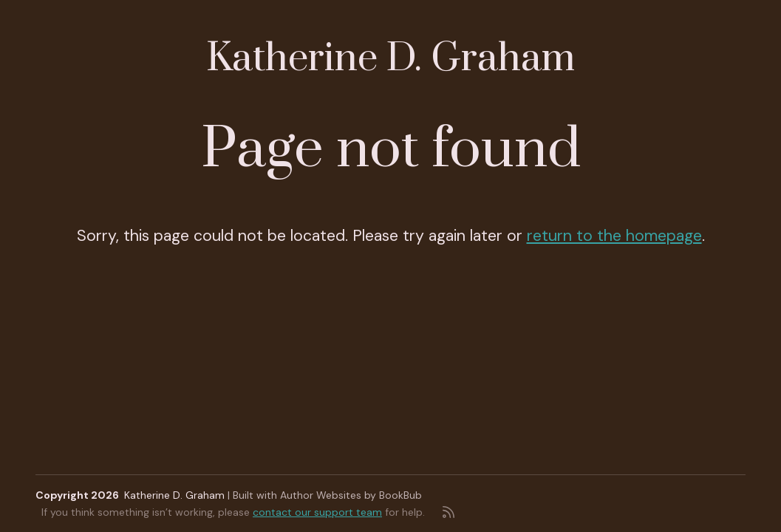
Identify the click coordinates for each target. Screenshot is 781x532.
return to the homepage (614, 236)
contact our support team (317, 512)
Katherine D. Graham (390, 59)
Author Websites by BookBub (351, 495)
